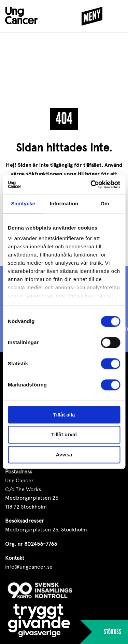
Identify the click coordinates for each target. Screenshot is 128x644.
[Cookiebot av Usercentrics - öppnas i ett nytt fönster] (91, 185)
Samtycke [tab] (23, 203)
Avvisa (64, 455)
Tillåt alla (64, 415)
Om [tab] (105, 203)
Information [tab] (64, 203)
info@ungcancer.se (29, 567)
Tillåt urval (64, 435)
